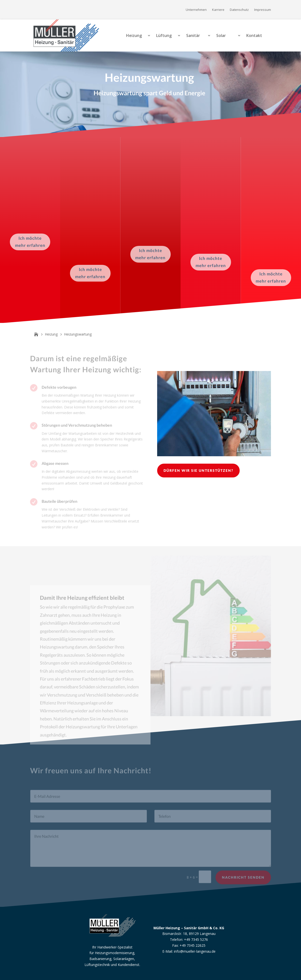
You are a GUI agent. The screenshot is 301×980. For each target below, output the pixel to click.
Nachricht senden (243, 881)
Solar (221, 35)
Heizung (134, 35)
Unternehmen (196, 10)
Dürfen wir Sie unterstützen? (198, 470)
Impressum (263, 10)
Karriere (218, 10)
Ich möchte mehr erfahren (30, 242)
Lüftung (164, 35)
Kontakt (254, 35)
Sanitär (193, 35)
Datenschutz (239, 10)
